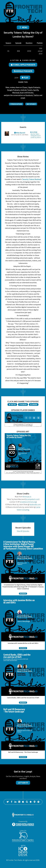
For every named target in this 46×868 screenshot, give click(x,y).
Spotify (36, 90)
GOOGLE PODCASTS (23, 71)
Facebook (29, 95)
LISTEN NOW (23, 594)
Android (23, 90)
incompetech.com (32, 499)
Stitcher (30, 93)
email (23, 98)
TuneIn (30, 90)
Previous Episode (16, 104)
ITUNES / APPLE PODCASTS (23, 65)
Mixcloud (16, 93)
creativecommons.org (28, 502)
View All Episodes (23, 531)
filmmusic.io (27, 497)
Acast (22, 93)
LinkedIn (34, 405)
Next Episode (31, 104)
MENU (23, 27)
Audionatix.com (35, 504)
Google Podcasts (13, 90)
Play (25, 78)
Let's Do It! (23, 783)
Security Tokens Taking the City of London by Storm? (36, 135)
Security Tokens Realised (32, 179)
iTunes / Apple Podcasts (31, 87)
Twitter (36, 95)
